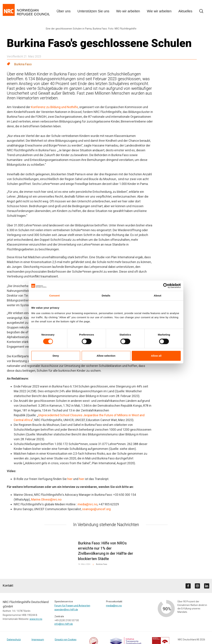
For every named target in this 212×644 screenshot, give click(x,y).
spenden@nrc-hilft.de (66, 610)
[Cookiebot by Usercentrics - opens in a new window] (166, 286)
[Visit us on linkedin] (207, 586)
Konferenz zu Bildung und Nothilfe (55, 107)
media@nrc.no (88, 504)
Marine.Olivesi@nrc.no (46, 499)
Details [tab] (106, 296)
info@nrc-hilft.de (64, 624)
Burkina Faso (23, 64)
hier (70, 479)
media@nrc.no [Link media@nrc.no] (114, 606)
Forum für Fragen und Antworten (72, 606)
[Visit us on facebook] (188, 586)
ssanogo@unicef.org (96, 509)
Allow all (156, 356)
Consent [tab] (55, 296)
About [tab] (158, 296)
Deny (56, 356)
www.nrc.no (36, 619)
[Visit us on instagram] (197, 586)
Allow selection (106, 356)
